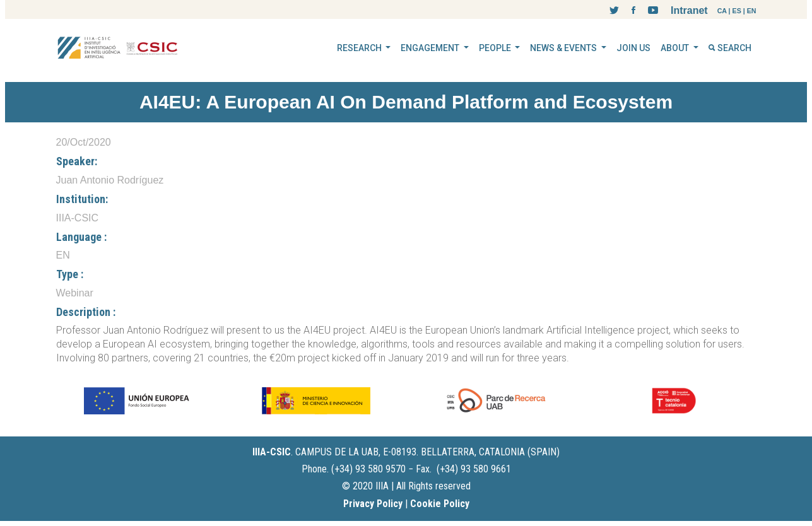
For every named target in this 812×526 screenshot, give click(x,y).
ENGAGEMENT (431, 48)
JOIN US (633, 48)
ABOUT (676, 48)
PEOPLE (496, 48)
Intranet (689, 10)
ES (737, 11)
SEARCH (730, 48)
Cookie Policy (440, 504)
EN (752, 11)
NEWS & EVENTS (564, 48)
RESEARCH (360, 48)
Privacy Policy (373, 504)
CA (722, 11)
